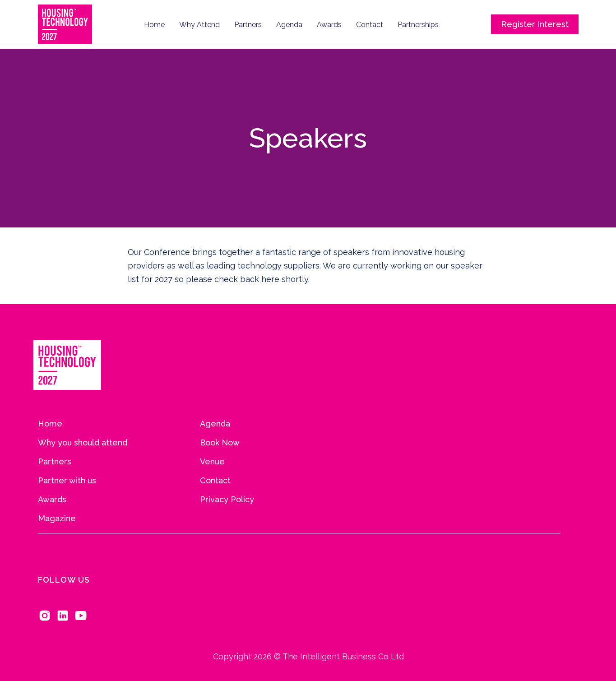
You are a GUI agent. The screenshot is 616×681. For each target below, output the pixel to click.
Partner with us (67, 481)
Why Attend (199, 25)
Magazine (57, 519)
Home (154, 25)
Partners (248, 25)
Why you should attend (83, 443)
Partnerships (418, 25)
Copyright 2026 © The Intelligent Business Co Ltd (308, 664)
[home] (65, 24)
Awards (329, 25)
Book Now (220, 443)
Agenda (289, 25)
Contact (370, 25)
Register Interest (535, 24)
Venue (212, 462)
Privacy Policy (227, 500)
